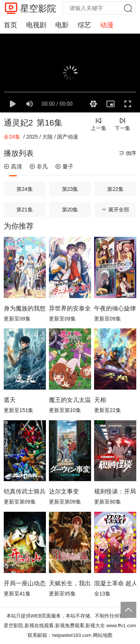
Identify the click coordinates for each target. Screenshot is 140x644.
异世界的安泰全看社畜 (70, 308)
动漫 (107, 25)
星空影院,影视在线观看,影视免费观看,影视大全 (54, 626)
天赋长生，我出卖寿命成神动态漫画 (70, 583)
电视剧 (36, 25)
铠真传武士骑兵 (25, 491)
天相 (100, 400)
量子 (64, 166)
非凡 (39, 166)
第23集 (70, 189)
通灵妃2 (18, 123)
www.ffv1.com (121, 626)
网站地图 (103, 635)
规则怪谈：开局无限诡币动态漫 (115, 491)
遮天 (10, 400)
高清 (13, 166)
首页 (10, 25)
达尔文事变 (64, 491)
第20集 (70, 210)
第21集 (25, 210)
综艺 (84, 25)
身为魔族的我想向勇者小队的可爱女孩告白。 (25, 308)
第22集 (115, 189)
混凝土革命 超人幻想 (115, 583)
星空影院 (38, 8)
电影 (62, 25)
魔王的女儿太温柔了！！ (70, 400)
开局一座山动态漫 (25, 583)
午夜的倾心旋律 (115, 308)
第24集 (25, 189)
